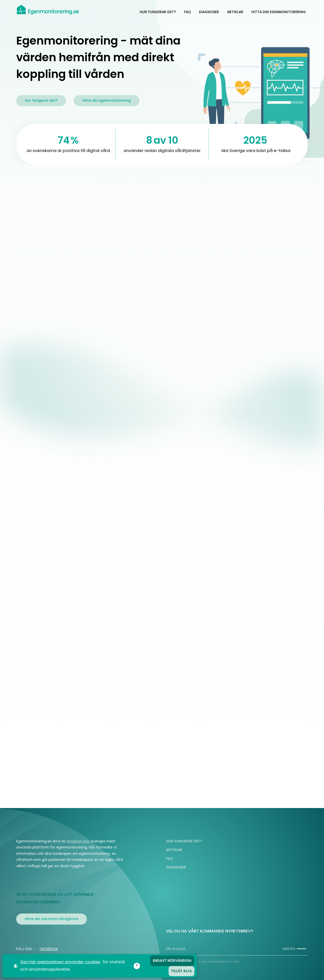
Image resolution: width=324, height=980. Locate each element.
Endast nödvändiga (172, 961)
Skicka (294, 949)
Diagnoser (209, 12)
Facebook (49, 949)
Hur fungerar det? (158, 12)
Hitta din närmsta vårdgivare (52, 919)
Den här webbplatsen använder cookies (60, 962)
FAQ (187, 12)
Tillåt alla (181, 971)
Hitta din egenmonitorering (279, 12)
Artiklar (235, 12)
